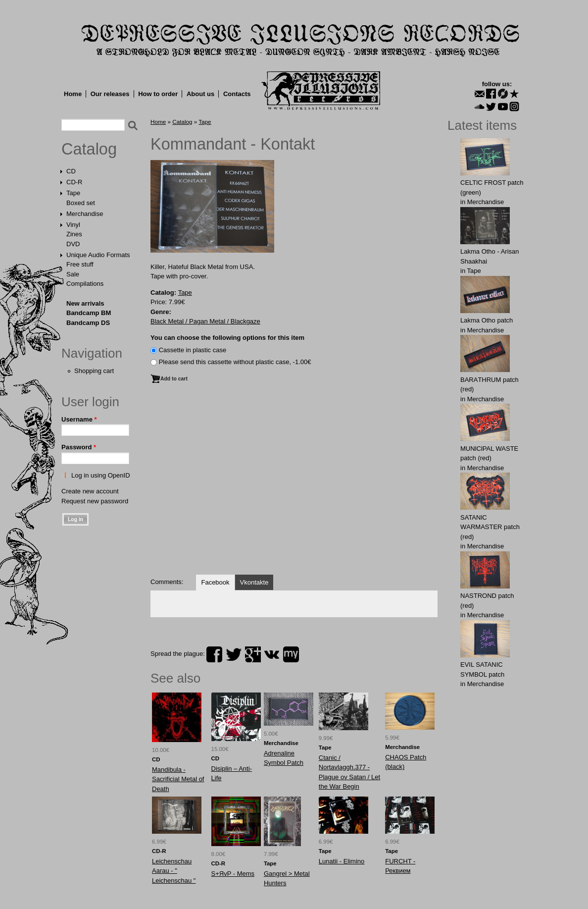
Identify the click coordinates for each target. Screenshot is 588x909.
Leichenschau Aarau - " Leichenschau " (174, 871)
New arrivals (85, 303)
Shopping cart (94, 371)
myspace (291, 654)
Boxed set (81, 203)
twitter (234, 654)
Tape (73, 193)
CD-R (74, 182)
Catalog (89, 149)
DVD (73, 244)
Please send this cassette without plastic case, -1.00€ (235, 362)
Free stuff (80, 264)
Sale (73, 274)
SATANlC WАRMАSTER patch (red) (490, 527)
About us (200, 94)
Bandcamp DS (88, 323)
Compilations (85, 284)
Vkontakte (254, 582)
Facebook (215, 582)
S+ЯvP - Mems (233, 874)
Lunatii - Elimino (342, 861)
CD (71, 171)
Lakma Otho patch (487, 320)
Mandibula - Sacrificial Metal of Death (178, 779)
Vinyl (73, 225)
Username (79, 419)
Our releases (110, 94)
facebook (214, 654)
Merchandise (85, 214)
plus (253, 654)
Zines (74, 234)
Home (73, 94)
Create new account (90, 491)
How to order (158, 94)
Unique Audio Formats (98, 255)
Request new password (95, 501)
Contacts (237, 94)
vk (272, 654)
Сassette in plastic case (193, 350)
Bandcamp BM (89, 313)
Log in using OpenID (101, 475)
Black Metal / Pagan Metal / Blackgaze (205, 321)
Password (79, 447)
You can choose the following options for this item (227, 338)
